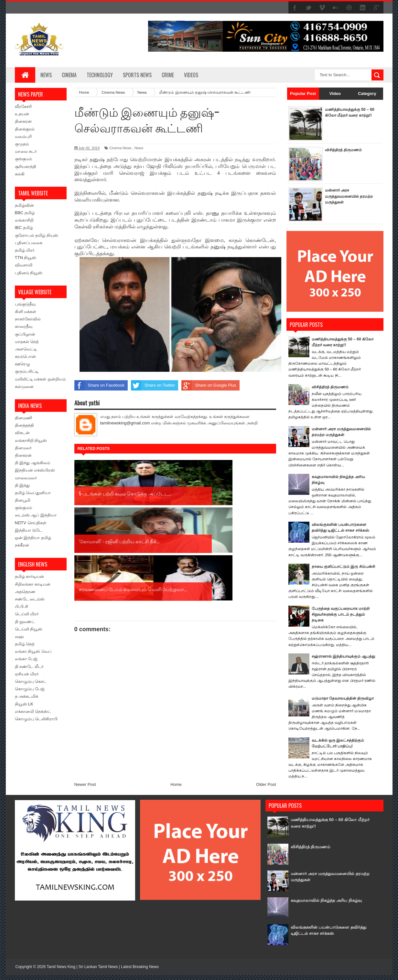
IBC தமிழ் (24, 228)
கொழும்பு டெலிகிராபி (36, 719)
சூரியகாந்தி (26, 167)
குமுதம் (22, 144)
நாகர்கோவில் (28, 319)
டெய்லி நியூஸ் (29, 629)
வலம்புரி (23, 136)
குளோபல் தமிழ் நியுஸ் (37, 235)
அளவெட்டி (26, 349)
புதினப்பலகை (29, 243)
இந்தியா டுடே (29, 530)
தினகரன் (23, 121)
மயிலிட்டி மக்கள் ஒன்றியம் (40, 379)
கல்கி (20, 174)
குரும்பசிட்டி (27, 371)
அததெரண (25, 592)
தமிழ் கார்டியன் (30, 576)
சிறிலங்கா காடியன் (33, 584)
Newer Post (85, 689)
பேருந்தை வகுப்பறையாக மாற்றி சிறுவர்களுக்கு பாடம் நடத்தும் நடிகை (343, 620)
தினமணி (23, 418)
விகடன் (22, 433)
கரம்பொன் (25, 356)
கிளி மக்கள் (26, 312)
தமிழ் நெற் (25, 644)
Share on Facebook (99, 385)
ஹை (19, 636)
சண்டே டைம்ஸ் (30, 599)
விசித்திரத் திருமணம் (345, 150)
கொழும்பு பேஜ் (30, 689)
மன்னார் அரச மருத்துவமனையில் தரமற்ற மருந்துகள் (343, 196)
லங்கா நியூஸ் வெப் (33, 651)
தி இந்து (22, 485)
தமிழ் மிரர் (25, 250)
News (46, 75)
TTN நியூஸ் (26, 258)
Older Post (266, 689)
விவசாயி (24, 265)
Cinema (69, 75)
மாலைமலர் (26, 478)
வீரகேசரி (23, 106)
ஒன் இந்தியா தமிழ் (33, 538)
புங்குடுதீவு (25, 304)
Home (176, 689)
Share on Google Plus (209, 385)
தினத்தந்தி (24, 425)
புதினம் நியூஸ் (29, 273)
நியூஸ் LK (24, 704)
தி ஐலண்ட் (25, 622)
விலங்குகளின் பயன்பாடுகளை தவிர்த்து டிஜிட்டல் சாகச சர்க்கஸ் (328, 935)
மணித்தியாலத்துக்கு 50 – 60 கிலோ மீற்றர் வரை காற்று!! (348, 115)
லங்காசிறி (24, 220)
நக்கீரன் (22, 545)
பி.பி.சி (22, 606)
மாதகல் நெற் (27, 342)
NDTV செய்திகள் (31, 523)
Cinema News (120, 148)
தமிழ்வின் (24, 205)
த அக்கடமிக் (27, 696)
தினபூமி (23, 500)
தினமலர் (23, 448)
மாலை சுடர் (26, 151)
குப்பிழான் (25, 334)
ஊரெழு (22, 364)
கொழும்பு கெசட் (31, 681)
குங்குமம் (23, 159)
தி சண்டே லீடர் (29, 667)
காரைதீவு (24, 326)
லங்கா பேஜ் (26, 659)
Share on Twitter (153, 385)
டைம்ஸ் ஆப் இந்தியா (36, 515)
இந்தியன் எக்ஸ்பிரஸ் (35, 470)
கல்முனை (24, 386)
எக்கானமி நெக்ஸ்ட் (33, 711)
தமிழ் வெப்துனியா (33, 493)
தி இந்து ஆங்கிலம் (32, 463)
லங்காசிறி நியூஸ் (31, 440)
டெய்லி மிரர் (27, 614)
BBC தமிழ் (25, 213)
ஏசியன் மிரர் (27, 674)
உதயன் (22, 114)
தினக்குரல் (25, 129)
